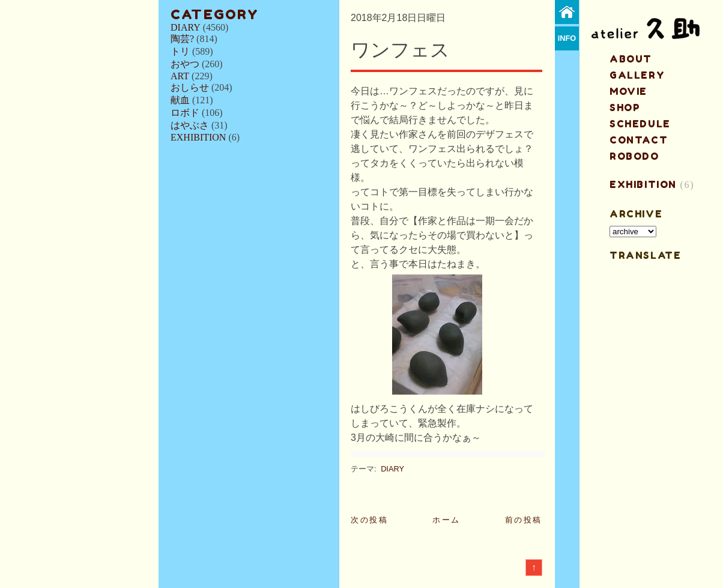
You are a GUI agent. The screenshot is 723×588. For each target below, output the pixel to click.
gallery (637, 75)
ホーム (446, 520)
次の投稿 (369, 520)
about (631, 59)
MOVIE (628, 91)
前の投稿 (524, 520)
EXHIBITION (198, 137)
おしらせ (190, 87)
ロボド (185, 113)
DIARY (186, 27)
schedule (640, 124)
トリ (180, 51)
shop (625, 108)
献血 (180, 100)
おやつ (185, 64)
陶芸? (182, 39)
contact (639, 140)
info (567, 38)
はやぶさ (190, 125)
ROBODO (634, 156)
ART (180, 76)
